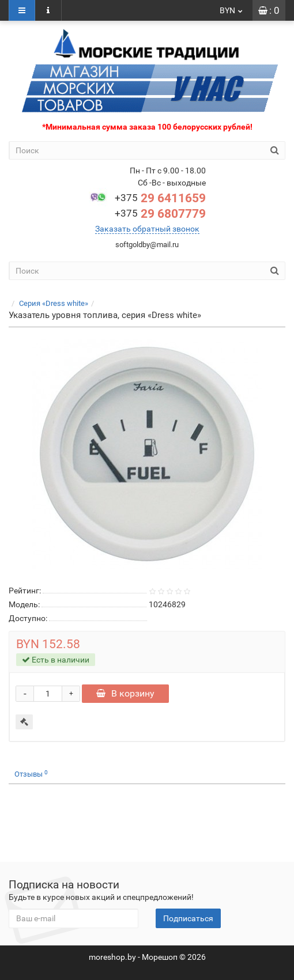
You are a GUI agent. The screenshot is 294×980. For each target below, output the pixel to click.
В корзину (125, 693)
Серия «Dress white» (54, 303)
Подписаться (188, 918)
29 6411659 (160, 198)
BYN (232, 10)
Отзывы (31, 774)
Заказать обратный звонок (147, 229)
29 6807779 (160, 214)
